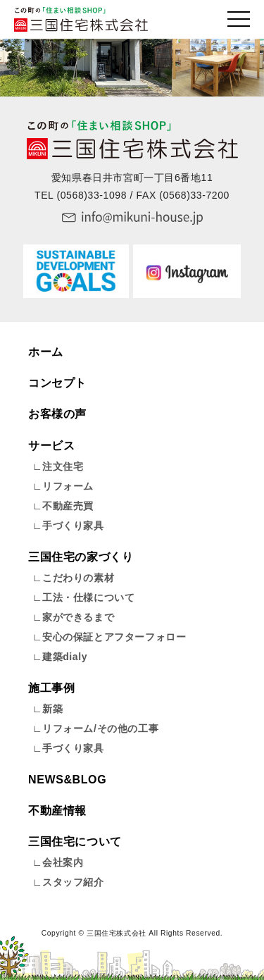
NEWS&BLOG (67, 780)
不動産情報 (57, 811)
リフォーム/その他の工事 (100, 728)
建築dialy (65, 657)
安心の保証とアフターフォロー (114, 637)
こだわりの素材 (78, 578)
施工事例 (51, 688)
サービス (51, 446)
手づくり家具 (73, 526)
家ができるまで (78, 617)
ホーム (46, 352)
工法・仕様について (88, 597)
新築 (52, 709)
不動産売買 (68, 506)
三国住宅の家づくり (81, 557)
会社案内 (63, 862)
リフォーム (68, 486)
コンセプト (57, 383)
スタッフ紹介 (73, 882)
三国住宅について (75, 842)
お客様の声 (57, 414)
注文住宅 (63, 466)
